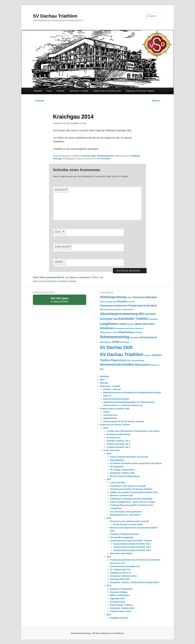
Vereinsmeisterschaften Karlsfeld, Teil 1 (132, 544)
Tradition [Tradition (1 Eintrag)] (147, 355)
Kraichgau (58, 159)
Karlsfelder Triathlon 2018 (122, 473)
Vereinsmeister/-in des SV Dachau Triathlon (124, 421)
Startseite (38, 91)
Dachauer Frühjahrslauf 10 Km (125, 534)
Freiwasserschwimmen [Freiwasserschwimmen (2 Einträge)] (113, 306)
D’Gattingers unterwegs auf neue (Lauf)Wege (131, 499)
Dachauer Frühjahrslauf (121, 589)
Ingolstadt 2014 (117, 599)
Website (59, 262)
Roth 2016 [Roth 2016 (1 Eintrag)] (138, 332)
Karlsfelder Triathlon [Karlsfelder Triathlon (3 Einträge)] (133, 319)
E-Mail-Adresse (63, 247)
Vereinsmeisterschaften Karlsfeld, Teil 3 (132, 550)
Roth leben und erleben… (122, 553)
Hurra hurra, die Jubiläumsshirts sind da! (129, 521)
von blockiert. (60, 300)
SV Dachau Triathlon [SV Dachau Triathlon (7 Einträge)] (121, 354)
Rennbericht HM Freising (118, 434)
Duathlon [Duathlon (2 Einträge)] (123, 301)
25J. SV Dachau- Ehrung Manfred (126, 512)
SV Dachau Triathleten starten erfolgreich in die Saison (136, 463)
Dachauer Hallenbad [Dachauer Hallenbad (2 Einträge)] (145, 297)
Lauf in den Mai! (118, 483)
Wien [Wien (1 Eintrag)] (102, 369)
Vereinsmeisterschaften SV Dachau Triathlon (131, 489)
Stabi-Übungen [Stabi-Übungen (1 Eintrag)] (106, 342)
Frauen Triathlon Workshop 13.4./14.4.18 (129, 457)
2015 (109, 557)
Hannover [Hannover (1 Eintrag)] (118, 310)
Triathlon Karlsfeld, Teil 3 (118, 447)
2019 (105, 428)
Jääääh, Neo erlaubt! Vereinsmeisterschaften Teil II (134, 492)
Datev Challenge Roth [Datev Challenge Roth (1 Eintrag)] (108, 302)
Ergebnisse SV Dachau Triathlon (140, 91)
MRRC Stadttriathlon (120, 595)
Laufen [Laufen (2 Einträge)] (122, 324)
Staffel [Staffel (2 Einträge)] (116, 342)
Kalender (61, 91)
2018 (109, 454)
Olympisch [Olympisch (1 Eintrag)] (139, 328)
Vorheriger (39, 101)
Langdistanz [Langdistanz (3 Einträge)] (109, 324)
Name (60, 232)
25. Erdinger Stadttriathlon (123, 470)
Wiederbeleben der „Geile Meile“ (125, 515)
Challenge (136, 156)
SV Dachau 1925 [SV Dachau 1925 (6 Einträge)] (116, 347)
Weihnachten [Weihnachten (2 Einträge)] (142, 365)
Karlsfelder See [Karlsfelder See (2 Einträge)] (109, 319)
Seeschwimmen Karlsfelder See (125, 566)
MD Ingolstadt (117, 467)
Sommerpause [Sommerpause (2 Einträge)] (149, 337)
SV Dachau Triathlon (55, 16)
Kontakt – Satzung (112, 389)
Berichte (87, 156)
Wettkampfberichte (105, 156)
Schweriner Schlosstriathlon (124, 576)
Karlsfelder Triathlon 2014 (122, 608)
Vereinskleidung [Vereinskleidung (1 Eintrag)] (138, 360)
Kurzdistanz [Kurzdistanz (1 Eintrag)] (153, 319)
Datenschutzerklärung (81, 633)
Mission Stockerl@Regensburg (125, 476)
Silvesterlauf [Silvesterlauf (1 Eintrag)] (135, 338)
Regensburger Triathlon (121, 605)
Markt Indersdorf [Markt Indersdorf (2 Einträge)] (145, 324)
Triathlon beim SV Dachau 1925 (107, 91)
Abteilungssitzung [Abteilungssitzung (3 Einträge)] (113, 297)
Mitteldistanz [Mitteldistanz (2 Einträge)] (107, 328)
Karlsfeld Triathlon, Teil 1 (118, 441)
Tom (84, 123)
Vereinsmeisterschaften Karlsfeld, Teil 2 (132, 547)
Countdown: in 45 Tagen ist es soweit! (128, 486)
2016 (109, 518)
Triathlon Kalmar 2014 (120, 611)
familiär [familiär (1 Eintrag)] (131, 302)
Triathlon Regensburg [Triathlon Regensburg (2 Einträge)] (113, 360)
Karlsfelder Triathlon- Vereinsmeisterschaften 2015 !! (135, 582)
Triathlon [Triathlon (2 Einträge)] (157, 355)
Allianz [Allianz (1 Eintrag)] (129, 297)
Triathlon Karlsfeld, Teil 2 (118, 444)
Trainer (107, 412)
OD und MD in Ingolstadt (122, 537)
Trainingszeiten (111, 415)
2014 (109, 586)
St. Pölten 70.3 (113, 438)
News (49, 91)
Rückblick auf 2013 (119, 618)
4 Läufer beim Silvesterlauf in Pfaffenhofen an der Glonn (133, 431)
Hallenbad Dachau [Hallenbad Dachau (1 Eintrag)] (107, 310)
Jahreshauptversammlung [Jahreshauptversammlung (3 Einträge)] (119, 314)
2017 (109, 479)
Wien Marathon (117, 460)
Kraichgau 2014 (117, 602)
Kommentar (61, 190)
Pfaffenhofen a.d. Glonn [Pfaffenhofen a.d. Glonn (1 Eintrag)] (109, 332)
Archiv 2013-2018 (111, 450)
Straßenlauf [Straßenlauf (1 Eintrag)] (125, 342)
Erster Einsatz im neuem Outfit (128, 524)
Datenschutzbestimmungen (116, 399)
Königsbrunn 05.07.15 (120, 573)
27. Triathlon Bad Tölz (120, 570)
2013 (109, 615)
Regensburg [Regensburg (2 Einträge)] (126, 332)
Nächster (157, 101)
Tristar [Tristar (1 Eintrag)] (129, 360)
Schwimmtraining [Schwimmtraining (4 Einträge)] (114, 337)
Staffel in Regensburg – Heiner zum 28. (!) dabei (133, 502)
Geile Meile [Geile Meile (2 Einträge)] (150, 306)
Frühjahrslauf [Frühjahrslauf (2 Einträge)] (135, 306)
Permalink (106, 159)
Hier (55, 138)
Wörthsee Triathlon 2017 (122, 495)
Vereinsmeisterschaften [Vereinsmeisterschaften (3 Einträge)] (117, 365)
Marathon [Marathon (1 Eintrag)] (131, 324)
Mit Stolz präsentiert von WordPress (108, 633)
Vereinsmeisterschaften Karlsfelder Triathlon (131, 541)
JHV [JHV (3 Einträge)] (141, 314)
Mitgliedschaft (110, 418)
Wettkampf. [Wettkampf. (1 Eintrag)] (155, 365)
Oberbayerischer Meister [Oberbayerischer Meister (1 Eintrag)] (125, 328)
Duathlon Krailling (119, 592)
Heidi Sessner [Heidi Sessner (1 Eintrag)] (128, 310)
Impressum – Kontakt (79, 91)
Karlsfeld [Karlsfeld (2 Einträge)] (150, 314)
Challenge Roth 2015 (120, 579)
